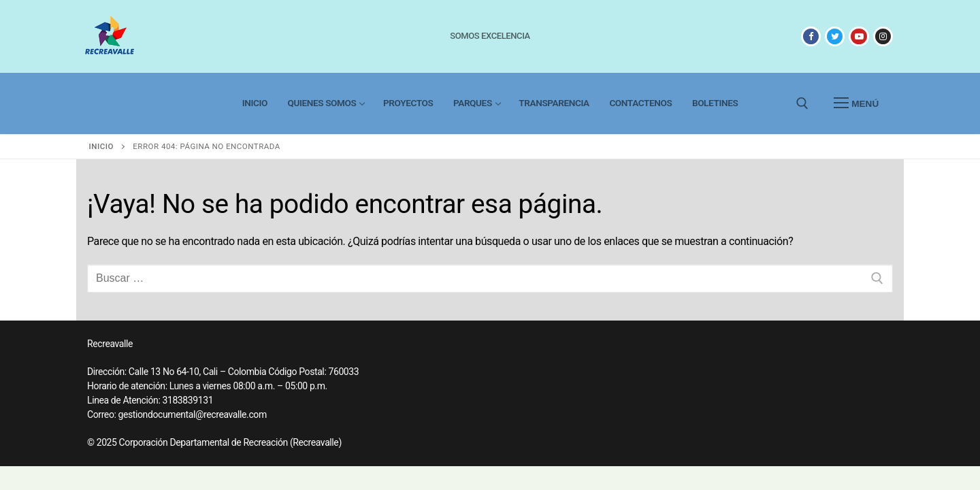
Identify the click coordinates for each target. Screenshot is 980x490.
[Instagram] (883, 36)
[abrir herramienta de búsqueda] (802, 103)
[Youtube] (859, 36)
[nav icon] (856, 103)
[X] (835, 36)
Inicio (101, 146)
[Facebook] (811, 36)
